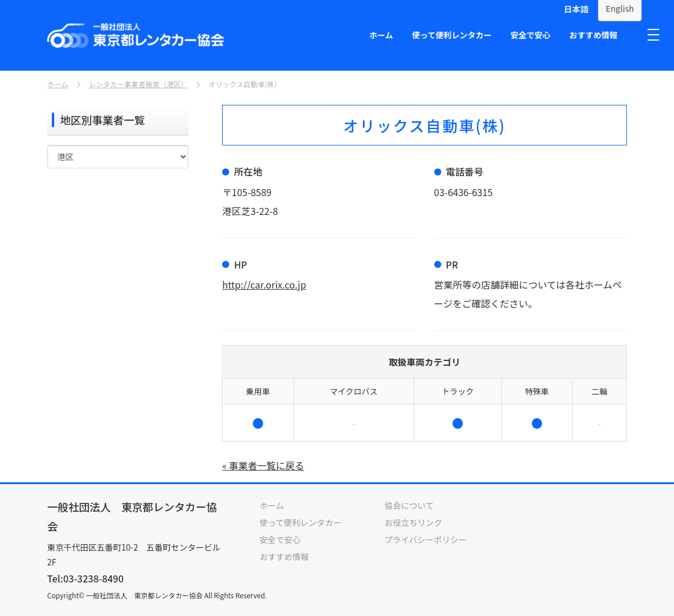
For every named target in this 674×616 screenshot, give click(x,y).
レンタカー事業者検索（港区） (138, 84)
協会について (409, 505)
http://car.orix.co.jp (264, 284)
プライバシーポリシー (426, 538)
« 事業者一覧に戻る (263, 465)
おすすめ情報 (593, 35)
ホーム (381, 35)
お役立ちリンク (414, 522)
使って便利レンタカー (452, 35)
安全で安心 (530, 35)
